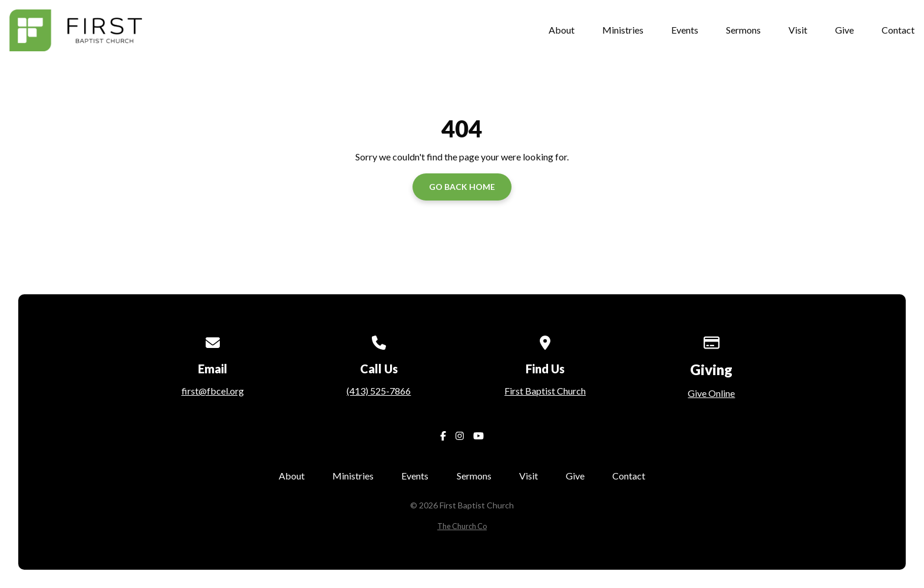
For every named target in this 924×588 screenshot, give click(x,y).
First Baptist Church (545, 391)
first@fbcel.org (213, 391)
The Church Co (462, 526)
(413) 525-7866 (379, 391)
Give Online (711, 393)
